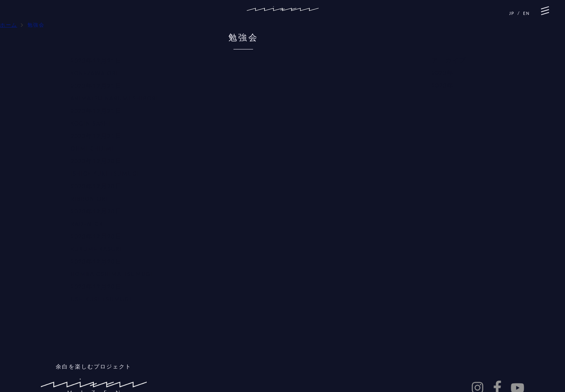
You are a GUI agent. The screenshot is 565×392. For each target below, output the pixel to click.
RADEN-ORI (88, 224)
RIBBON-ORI (89, 199)
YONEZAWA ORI (94, 73)
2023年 (443, 73)
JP (512, 13)
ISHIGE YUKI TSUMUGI (105, 174)
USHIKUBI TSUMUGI (101, 299)
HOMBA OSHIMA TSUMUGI (112, 274)
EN (526, 13)
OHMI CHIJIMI (92, 149)
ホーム (9, 25)
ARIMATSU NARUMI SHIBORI (114, 98)
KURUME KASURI (96, 249)
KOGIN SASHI (91, 123)
